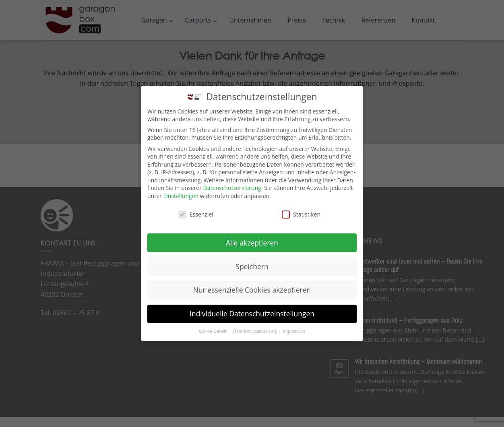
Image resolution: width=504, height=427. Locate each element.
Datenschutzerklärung (232, 188)
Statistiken (301, 214)
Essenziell (197, 214)
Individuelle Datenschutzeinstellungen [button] (252, 314)
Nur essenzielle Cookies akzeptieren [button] (252, 290)
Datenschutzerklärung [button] (255, 331)
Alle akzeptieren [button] (252, 243)
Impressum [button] (294, 331)
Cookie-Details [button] (214, 331)
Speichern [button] (252, 266)
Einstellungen (181, 196)
